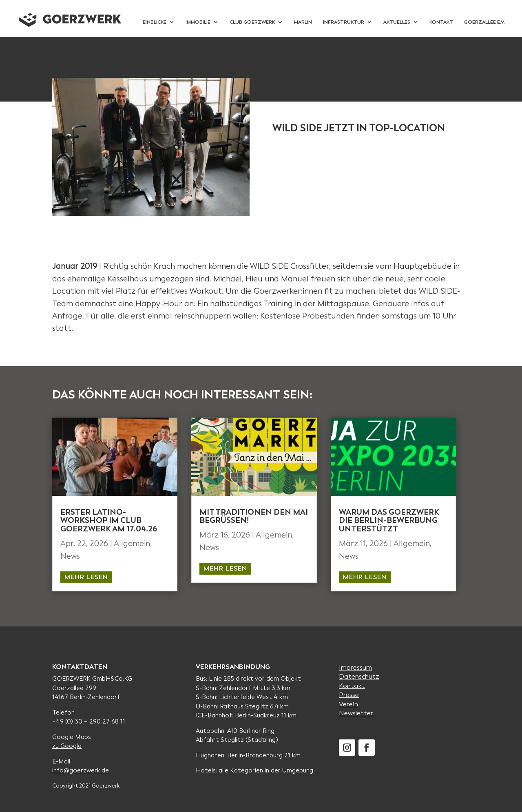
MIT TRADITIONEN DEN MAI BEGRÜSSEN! (254, 516)
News (70, 556)
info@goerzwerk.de (81, 770)
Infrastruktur (344, 22)
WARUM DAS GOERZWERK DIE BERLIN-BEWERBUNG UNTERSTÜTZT (389, 521)
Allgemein (132, 543)
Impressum (355, 667)
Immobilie (198, 22)
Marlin (303, 22)
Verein (348, 704)
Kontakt (441, 22)
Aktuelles (397, 22)
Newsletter (356, 713)
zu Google (67, 746)
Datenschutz (359, 676)
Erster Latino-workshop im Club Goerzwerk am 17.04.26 (109, 521)
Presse (349, 695)
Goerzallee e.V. (484, 22)
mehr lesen (86, 577)
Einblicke (155, 22)
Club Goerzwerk (252, 22)
